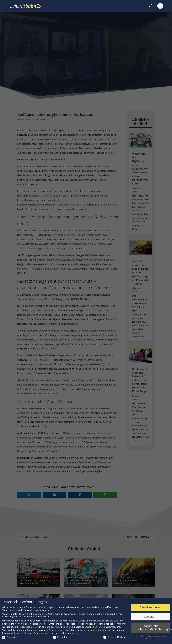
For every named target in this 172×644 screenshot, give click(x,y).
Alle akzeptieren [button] (150, 608)
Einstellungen (41, 633)
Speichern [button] (150, 617)
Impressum (150, 639)
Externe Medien (114, 638)
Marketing (60, 638)
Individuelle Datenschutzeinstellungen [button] (153, 628)
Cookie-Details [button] (140, 636)
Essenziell (10, 638)
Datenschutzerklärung (99, 630)
